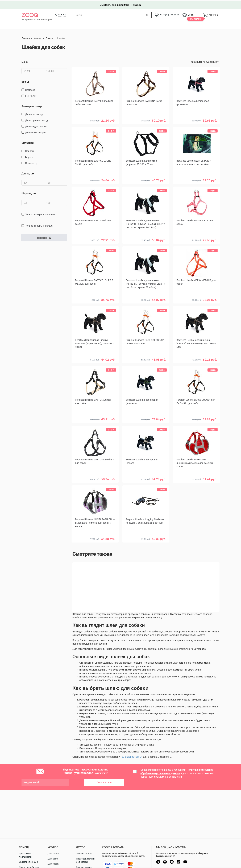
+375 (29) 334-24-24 (169, 13)
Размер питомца (32, 105)
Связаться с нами (28, 862)
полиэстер (31, 162)
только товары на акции (39, 224)
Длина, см (28, 172)
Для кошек (53, 854)
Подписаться (104, 781)
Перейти (137, 4)
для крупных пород (36, 119)
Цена (25, 61)
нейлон (29, 150)
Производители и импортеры (85, 860)
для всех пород (34, 113)
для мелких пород (36, 131)
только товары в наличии (40, 213)
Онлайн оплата (84, 854)
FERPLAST (31, 95)
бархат (29, 156)
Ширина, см (29, 192)
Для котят (53, 859)
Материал (28, 142)
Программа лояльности (25, 855)
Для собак (53, 864)
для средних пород (36, 125)
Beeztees (30, 89)
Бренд (25, 81)
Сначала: (197, 61)
